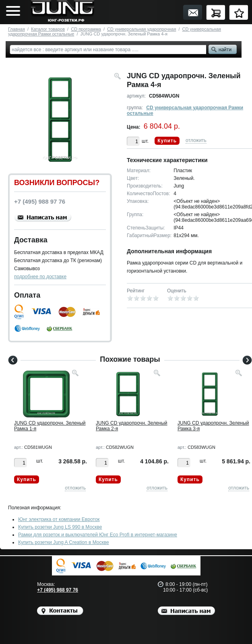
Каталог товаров (48, 29)
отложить (196, 140)
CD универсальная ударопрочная (141, 29)
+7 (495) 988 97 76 (58, 590)
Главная (17, 29)
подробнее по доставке (40, 277)
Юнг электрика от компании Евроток (59, 519)
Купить (167, 141)
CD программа (86, 29)
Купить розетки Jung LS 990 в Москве (60, 527)
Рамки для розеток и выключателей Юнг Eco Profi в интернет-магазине (98, 535)
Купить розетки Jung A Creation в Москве (64, 542)
